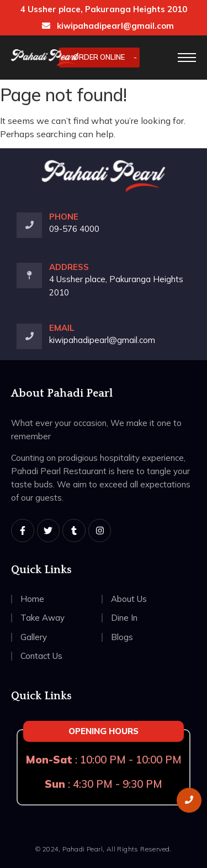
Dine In (124, 618)
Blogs (122, 637)
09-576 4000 (74, 229)
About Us (129, 599)
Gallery (34, 637)
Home (32, 599)
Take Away (43, 618)
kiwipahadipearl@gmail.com (108, 26)
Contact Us (41, 656)
